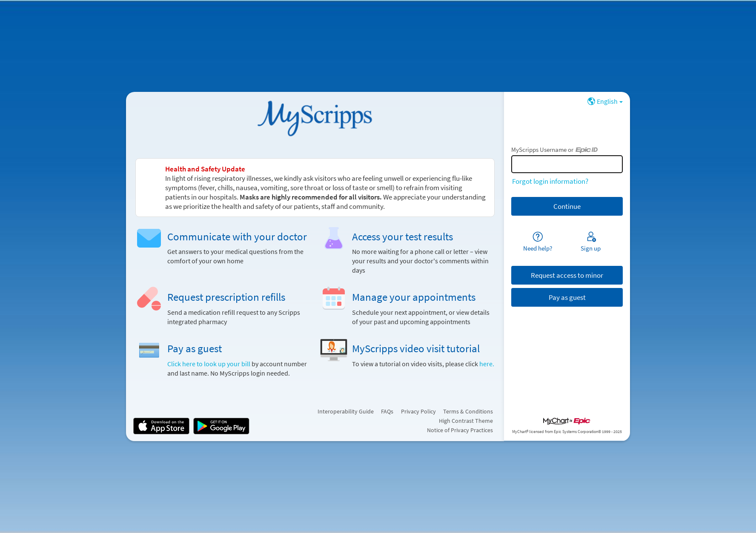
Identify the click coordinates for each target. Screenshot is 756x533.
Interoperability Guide (346, 411)
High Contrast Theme (466, 421)
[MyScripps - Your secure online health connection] (315, 118)
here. (487, 364)
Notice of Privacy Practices (460, 430)
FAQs (387, 411)
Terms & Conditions (468, 411)
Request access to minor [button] (567, 275)
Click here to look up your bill (209, 364)
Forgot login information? (550, 181)
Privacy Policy (418, 411)
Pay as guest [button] (567, 297)
